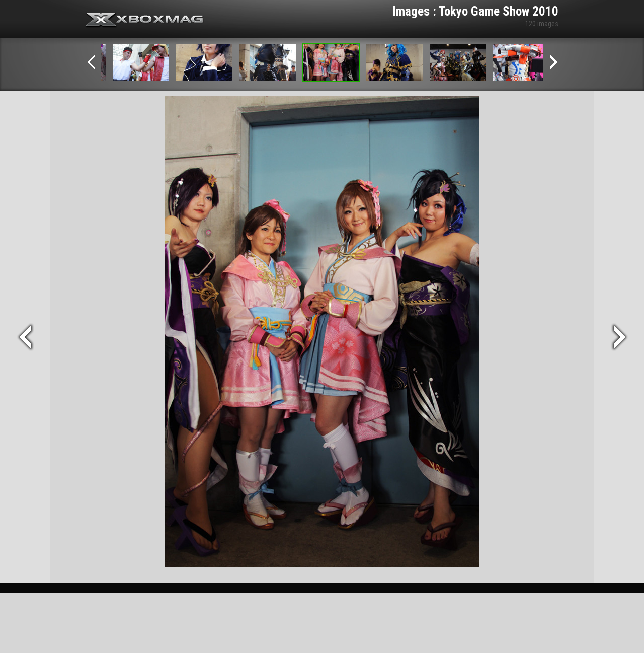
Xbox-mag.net (145, 20)
